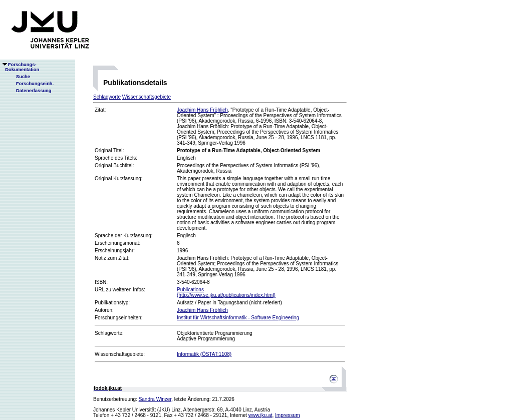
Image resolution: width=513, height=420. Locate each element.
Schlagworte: (109, 333)
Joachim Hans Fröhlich (202, 110)
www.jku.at (261, 415)
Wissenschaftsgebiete (147, 97)
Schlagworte (107, 97)
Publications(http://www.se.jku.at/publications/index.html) (226, 292)
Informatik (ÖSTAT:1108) (204, 354)
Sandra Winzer (155, 399)
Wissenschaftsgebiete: (120, 354)
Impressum (287, 415)
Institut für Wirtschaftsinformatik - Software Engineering (238, 318)
